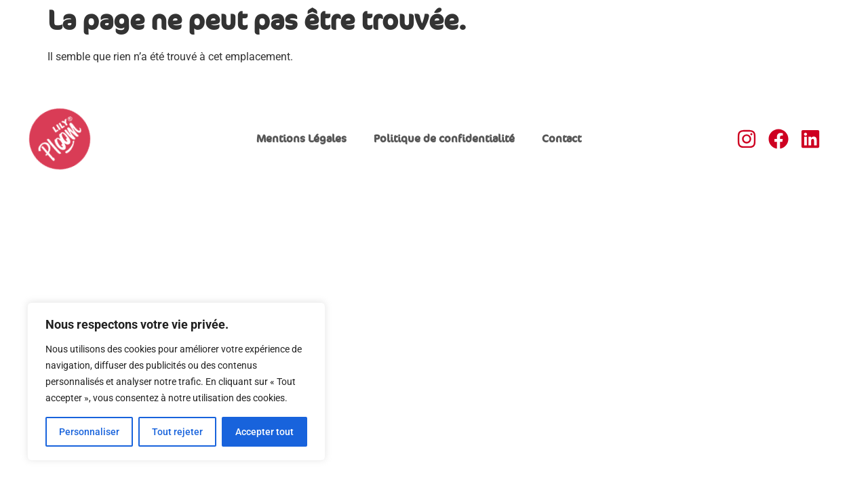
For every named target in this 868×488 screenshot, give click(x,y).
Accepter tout (264, 432)
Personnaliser (89, 432)
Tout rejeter (177, 432)
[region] (176, 382)
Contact (561, 139)
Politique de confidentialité (444, 139)
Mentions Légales (301, 139)
